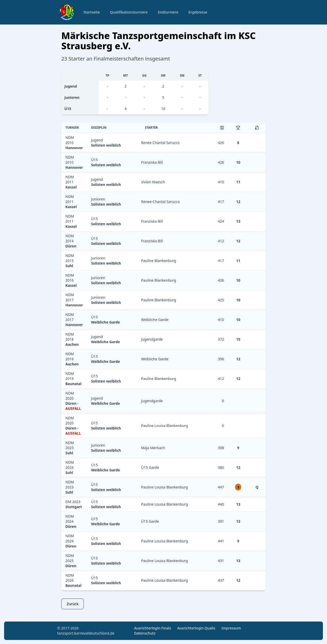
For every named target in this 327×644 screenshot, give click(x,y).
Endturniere (168, 12)
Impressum (231, 628)
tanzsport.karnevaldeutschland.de (86, 633)
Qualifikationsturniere (129, 12)
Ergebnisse (198, 12)
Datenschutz (145, 633)
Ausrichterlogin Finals (153, 628)
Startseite (91, 12)
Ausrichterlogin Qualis (196, 628)
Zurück (73, 604)
